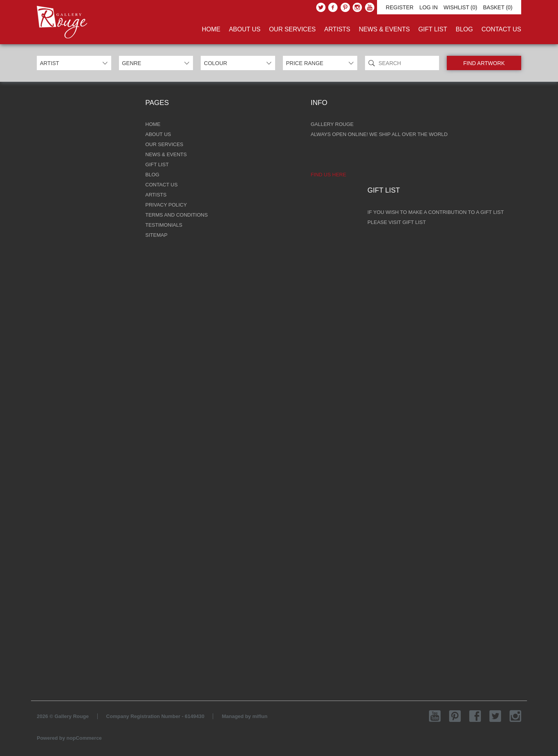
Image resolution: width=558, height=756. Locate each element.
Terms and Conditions (177, 215)
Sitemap (156, 235)
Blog (464, 29)
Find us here (329, 175)
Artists (337, 29)
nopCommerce (84, 738)
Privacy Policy (166, 205)
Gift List (433, 29)
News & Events (384, 29)
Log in (428, 7)
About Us (245, 29)
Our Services (292, 29)
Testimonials (164, 225)
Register (400, 7)
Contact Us (501, 29)
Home (211, 29)
